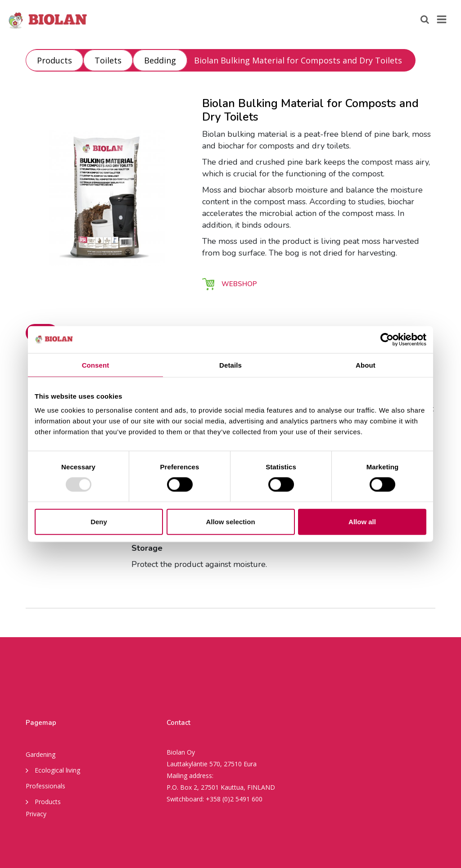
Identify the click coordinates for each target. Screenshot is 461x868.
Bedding (160, 60)
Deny (99, 522)
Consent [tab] (96, 365)
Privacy (36, 814)
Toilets (108, 60)
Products (54, 60)
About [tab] (366, 365)
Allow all (362, 522)
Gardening (41, 754)
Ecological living (53, 770)
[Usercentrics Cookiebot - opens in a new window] (387, 339)
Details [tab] (230, 365)
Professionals (45, 786)
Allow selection (230, 522)
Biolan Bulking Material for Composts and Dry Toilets (298, 60)
